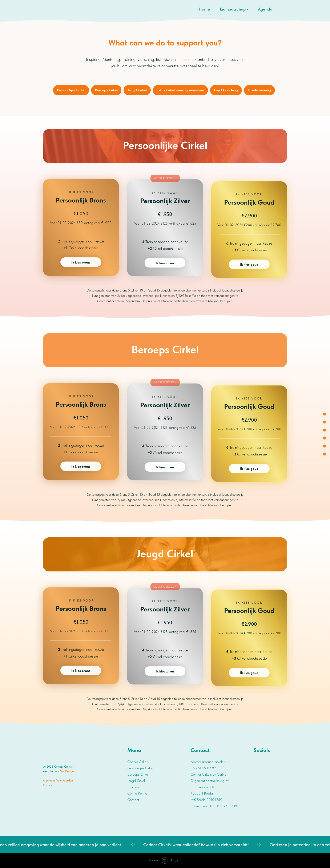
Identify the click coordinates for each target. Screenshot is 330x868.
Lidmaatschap (233, 9)
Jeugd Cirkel (137, 90)
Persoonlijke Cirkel (71, 90)
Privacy (47, 785)
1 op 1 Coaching (226, 90)
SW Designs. (68, 771)
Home (204, 9)
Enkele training (260, 90)
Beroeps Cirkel (106, 90)
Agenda (265, 9)
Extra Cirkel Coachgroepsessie (180, 90)
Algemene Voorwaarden (58, 781)
